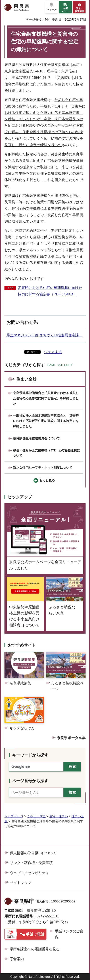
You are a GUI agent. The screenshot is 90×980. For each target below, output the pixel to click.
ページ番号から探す (30, 781)
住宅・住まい (59, 816)
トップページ (14, 816)
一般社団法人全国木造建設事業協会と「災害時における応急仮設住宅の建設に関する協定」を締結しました (46, 421)
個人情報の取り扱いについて (33, 853)
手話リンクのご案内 (69, 934)
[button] (51, 7)
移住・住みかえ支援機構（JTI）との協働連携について (46, 453)
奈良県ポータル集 (71, 738)
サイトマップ (21, 883)
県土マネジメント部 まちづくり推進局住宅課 (44, 335)
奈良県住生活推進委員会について (36, 438)
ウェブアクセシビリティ (29, 873)
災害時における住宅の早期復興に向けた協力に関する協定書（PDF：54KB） (50, 291)
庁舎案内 (17, 959)
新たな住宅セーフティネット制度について (43, 468)
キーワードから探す (30, 755)
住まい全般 (26, 379)
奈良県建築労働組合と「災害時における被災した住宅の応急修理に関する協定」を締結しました (46, 398)
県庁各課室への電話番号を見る (35, 949)
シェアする (53, 352)
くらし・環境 (36, 816)
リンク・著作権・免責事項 (31, 863)
